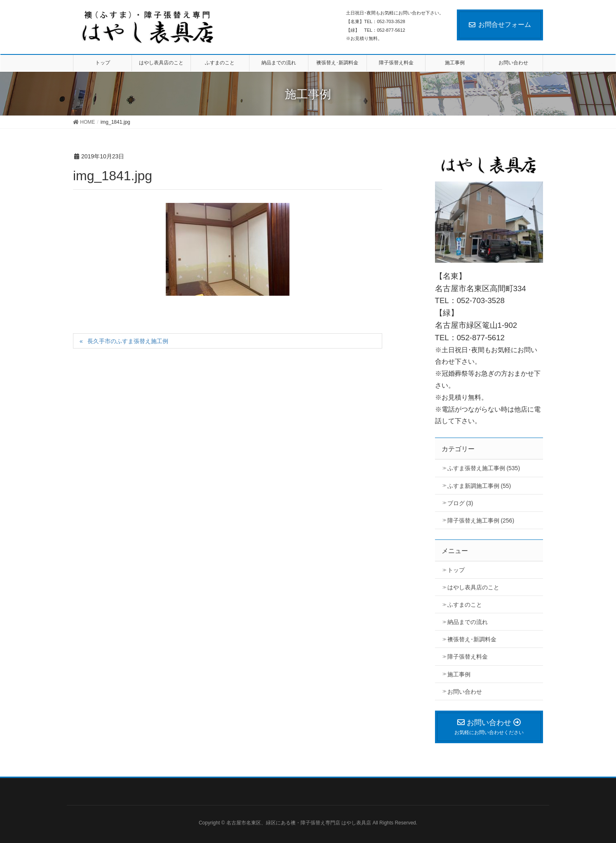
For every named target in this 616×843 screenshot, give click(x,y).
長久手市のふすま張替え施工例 (128, 341)
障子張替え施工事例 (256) (481, 520)
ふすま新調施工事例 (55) (479, 486)
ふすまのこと (465, 605)
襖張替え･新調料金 (472, 639)
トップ (456, 570)
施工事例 (459, 674)
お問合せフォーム (500, 25)
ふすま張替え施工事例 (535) (484, 468)
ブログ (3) (460, 503)
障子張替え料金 (468, 657)
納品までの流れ (468, 622)
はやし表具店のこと (473, 587)
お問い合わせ (465, 692)
